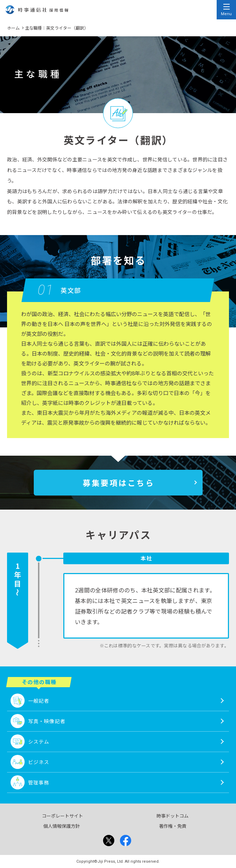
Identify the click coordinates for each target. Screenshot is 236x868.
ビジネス (39, 762)
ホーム (13, 28)
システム (39, 741)
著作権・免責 (173, 826)
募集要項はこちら (119, 482)
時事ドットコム (173, 816)
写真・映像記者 (47, 721)
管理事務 (39, 782)
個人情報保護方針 (62, 826)
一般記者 (39, 701)
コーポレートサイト (62, 816)
